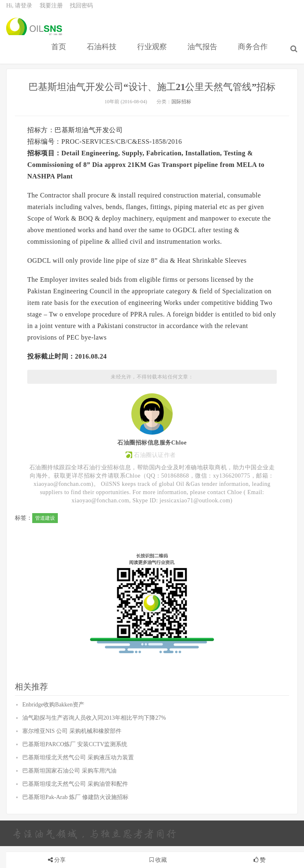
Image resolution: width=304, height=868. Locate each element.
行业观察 (154, 55)
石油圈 (34, 33)
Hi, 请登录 (19, 11)
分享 (60, 860)
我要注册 (51, 11)
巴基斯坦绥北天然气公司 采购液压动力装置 (78, 779)
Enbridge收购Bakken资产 (53, 727)
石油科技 (104, 55)
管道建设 (45, 540)
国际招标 (181, 124)
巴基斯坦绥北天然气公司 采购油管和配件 (75, 806)
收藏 (158, 860)
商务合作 (255, 55)
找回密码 (81, 11)
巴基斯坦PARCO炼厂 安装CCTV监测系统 (75, 766)
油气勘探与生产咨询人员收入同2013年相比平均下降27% (94, 740)
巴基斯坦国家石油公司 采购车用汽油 (69, 793)
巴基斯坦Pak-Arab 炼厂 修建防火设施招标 (75, 819)
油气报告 (204, 55)
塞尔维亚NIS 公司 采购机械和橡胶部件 (72, 753)
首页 (61, 55)
